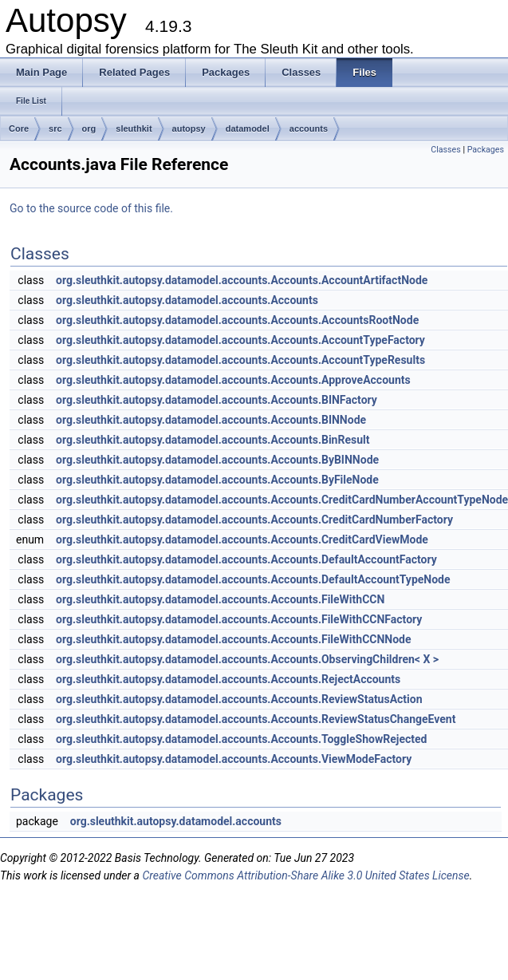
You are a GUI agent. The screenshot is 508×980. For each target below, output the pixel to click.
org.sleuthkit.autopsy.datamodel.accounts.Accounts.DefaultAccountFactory (246, 559)
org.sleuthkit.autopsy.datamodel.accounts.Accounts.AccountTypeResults (240, 360)
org (89, 128)
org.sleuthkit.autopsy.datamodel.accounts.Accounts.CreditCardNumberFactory (254, 520)
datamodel (248, 128)
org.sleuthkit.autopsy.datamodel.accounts (176, 821)
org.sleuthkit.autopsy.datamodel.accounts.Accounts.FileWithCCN (220, 599)
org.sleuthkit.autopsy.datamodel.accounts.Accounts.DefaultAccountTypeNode (253, 579)
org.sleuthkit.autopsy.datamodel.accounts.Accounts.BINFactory (217, 400)
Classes (445, 150)
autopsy (189, 128)
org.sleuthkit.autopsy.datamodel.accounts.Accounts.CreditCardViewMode (242, 539)
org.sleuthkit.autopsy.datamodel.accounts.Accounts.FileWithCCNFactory (239, 619)
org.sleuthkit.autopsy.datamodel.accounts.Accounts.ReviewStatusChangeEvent (256, 719)
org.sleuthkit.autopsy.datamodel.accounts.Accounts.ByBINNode (217, 460)
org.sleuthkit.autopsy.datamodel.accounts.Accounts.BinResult (213, 440)
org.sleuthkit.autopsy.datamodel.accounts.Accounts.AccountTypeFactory (240, 340)
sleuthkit (134, 128)
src (55, 128)
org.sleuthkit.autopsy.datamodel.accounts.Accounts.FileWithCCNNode (233, 639)
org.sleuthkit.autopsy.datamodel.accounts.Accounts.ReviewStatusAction (239, 699)
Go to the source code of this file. (91, 208)
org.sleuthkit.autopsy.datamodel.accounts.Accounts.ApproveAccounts (233, 380)
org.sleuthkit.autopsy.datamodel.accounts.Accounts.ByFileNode (217, 480)
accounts (309, 128)
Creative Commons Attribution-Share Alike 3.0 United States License (305, 875)
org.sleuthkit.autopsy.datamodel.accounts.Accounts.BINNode (211, 420)
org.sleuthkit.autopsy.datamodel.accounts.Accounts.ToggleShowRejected (241, 739)
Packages (486, 150)
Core (19, 128)
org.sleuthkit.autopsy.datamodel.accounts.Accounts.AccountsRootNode (237, 320)
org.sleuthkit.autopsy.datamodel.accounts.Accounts (187, 300)
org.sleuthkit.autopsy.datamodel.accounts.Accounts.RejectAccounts (228, 679)
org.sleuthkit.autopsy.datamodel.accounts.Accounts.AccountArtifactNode (242, 280)
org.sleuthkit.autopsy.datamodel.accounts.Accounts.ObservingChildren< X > (247, 659)
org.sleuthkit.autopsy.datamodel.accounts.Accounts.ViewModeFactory (234, 759)
